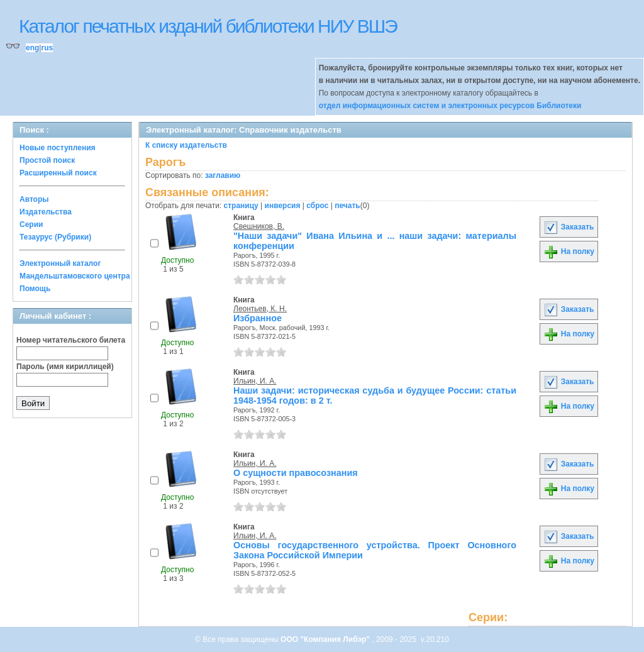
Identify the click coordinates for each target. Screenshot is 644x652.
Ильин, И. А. (255, 381)
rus (47, 48)
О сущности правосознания (296, 473)
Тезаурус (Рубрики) (55, 237)
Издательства (46, 212)
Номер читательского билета (71, 340)
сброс (317, 206)
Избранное (258, 318)
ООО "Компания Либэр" (326, 639)
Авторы (34, 199)
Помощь (35, 289)
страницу (241, 206)
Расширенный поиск (58, 173)
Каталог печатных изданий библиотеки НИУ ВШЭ (208, 26)
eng (32, 48)
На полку (569, 251)
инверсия (283, 206)
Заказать (569, 227)
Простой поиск (47, 160)
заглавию (223, 175)
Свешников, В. (259, 226)
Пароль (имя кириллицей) (65, 367)
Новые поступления (58, 148)
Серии (31, 224)
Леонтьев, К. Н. (260, 309)
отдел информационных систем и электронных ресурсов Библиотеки (450, 106)
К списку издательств (186, 145)
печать (347, 206)
